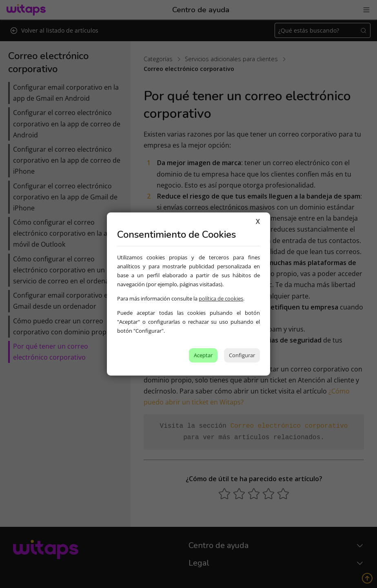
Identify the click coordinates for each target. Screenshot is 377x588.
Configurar (242, 355)
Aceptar (203, 355)
